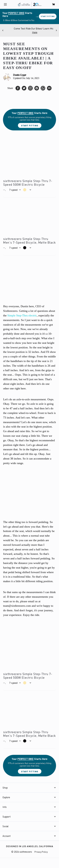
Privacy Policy (41, 852)
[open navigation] (5, 4)
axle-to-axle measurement (31, 399)
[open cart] (54, 4)
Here (43, 32)
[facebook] (18, 88)
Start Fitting (48, 16)
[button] (15, 190)
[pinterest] (37, 88)
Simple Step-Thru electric (22, 315)
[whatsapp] (43, 88)
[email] (49, 88)
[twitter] (24, 88)
